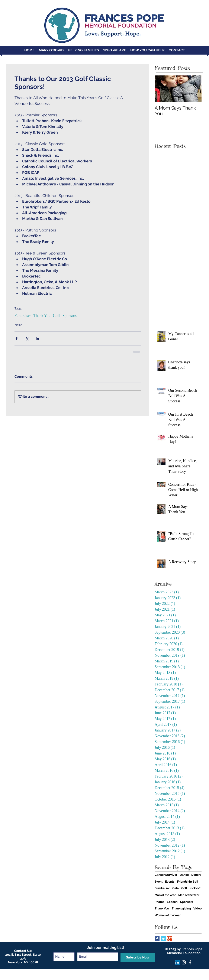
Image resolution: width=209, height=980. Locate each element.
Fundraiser (23, 316)
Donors (196, 875)
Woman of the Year (168, 915)
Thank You (42, 316)
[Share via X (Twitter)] (27, 339)
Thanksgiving (181, 908)
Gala (176, 888)
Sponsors (70, 316)
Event (159, 882)
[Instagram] (184, 962)
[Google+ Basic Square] (170, 939)
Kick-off (195, 888)
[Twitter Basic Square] (163, 939)
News (18, 325)
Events (170, 882)
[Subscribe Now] (138, 957)
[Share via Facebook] (17, 339)
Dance (184, 875)
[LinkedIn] (177, 962)
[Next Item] (195, 89)
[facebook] (190, 962)
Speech (172, 902)
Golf (56, 316)
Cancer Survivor (166, 875)
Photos (159, 902)
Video (197, 908)
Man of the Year (165, 895)
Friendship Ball (188, 882)
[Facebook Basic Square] (157, 939)
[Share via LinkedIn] (37, 339)
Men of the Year (189, 895)
